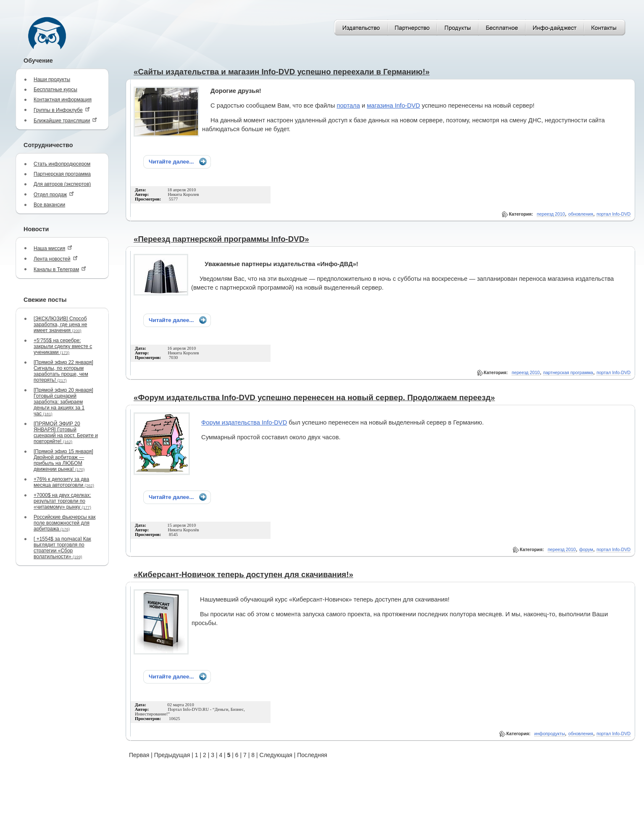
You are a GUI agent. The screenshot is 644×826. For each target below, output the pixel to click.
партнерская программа (568, 372)
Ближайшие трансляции (65, 120)
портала (348, 106)
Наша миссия (53, 248)
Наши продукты (52, 79)
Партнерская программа (62, 174)
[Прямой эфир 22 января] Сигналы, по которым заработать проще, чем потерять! (63, 371)
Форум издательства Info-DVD (244, 422)
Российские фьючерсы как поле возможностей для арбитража (64, 523)
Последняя (312, 755)
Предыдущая (172, 755)
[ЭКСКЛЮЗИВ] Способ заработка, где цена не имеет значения (60, 325)
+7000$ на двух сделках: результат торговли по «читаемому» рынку (62, 501)
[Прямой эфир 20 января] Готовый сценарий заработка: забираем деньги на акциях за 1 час (63, 402)
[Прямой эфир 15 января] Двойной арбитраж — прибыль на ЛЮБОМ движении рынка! (63, 460)
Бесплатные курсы (55, 90)
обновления (581, 214)
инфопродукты (550, 734)
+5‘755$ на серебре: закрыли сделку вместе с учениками (63, 346)
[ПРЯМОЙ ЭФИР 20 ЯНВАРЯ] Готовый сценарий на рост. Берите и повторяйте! (66, 433)
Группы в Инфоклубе (62, 110)
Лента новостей (56, 259)
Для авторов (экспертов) (62, 184)
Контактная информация (63, 100)
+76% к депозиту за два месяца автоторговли (64, 482)
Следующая (276, 755)
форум (586, 549)
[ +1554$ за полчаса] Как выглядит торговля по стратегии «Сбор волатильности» (62, 548)
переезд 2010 (551, 214)
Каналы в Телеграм (60, 269)
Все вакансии (49, 205)
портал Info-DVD (614, 214)
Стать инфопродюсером (62, 164)
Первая (139, 755)
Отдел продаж (54, 194)
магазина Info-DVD (393, 106)
